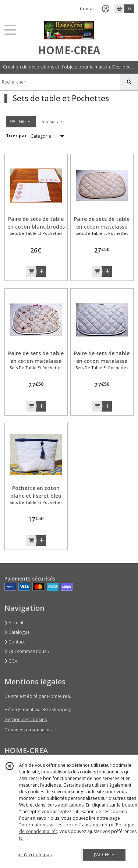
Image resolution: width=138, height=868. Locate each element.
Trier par (16, 136)
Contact (88, 9)
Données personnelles (28, 730)
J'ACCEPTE (104, 855)
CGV (11, 661)
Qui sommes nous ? (27, 651)
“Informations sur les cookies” (50, 825)
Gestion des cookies (26, 719)
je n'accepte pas (35, 855)
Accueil (14, 623)
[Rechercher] (129, 82)
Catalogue (17, 632)
